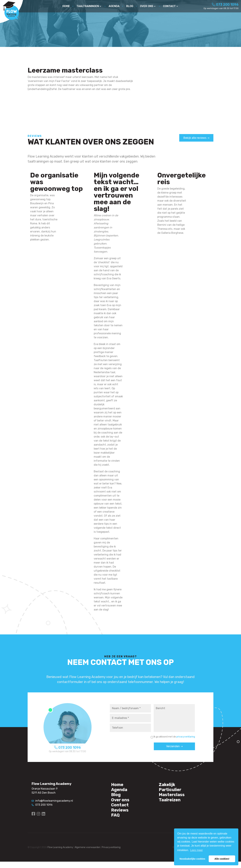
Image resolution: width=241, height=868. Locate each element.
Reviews (121, 815)
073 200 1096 (225, 5)
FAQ (116, 821)
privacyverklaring (186, 737)
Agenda (121, 791)
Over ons (122, 803)
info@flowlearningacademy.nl (52, 801)
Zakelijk (169, 785)
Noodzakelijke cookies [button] (192, 859)
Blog (117, 797)
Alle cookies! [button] (222, 859)
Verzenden (173, 746)
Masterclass (174, 797)
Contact (122, 809)
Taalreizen (172, 803)
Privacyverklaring (111, 854)
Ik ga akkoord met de (174, 737)
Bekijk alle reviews (195, 138)
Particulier (172, 791)
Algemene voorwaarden (87, 854)
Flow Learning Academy (60, 854)
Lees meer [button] (196, 850)
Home (118, 785)
